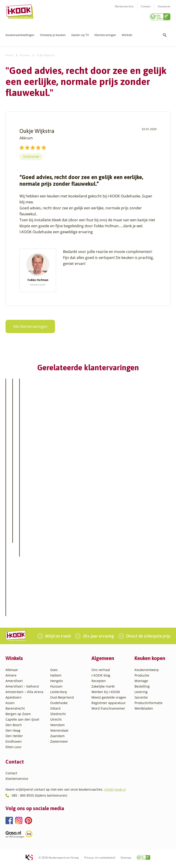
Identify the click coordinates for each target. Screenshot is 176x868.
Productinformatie (148, 705)
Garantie (141, 700)
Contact (146, 9)
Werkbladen (144, 711)
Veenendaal (59, 733)
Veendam (57, 727)
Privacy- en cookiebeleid (100, 860)
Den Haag (13, 733)
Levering (141, 694)
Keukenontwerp (147, 672)
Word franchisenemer (108, 711)
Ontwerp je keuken (53, 33)
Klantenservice (124, 9)
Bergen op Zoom (18, 716)
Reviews (25, 54)
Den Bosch (14, 727)
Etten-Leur (14, 749)
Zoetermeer (59, 744)
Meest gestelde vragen (109, 700)
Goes (54, 672)
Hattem (56, 678)
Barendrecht (15, 711)
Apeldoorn (14, 700)
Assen (10, 705)
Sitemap (126, 860)
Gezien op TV (80, 33)
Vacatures (164, 9)
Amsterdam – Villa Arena (24, 694)
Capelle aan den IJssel (22, 722)
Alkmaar (12, 672)
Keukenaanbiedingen (20, 33)
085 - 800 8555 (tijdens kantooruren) (39, 797)
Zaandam (57, 738)
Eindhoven (14, 744)
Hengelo (56, 683)
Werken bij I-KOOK (106, 694)
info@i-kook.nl (115, 792)
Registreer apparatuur (109, 705)
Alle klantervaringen (27, 325)
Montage (141, 683)
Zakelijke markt (103, 689)
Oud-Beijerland (62, 700)
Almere (11, 678)
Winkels (127, 33)
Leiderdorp (59, 694)
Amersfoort (14, 683)
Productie (142, 678)
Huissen (56, 689)
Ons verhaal (101, 672)
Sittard (55, 711)
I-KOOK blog (101, 678)
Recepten (99, 683)
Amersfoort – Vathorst (22, 689)
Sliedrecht (58, 716)
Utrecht (56, 722)
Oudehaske (31, 155)
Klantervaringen (105, 33)
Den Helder (14, 738)
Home (9, 54)
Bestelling (142, 689)
